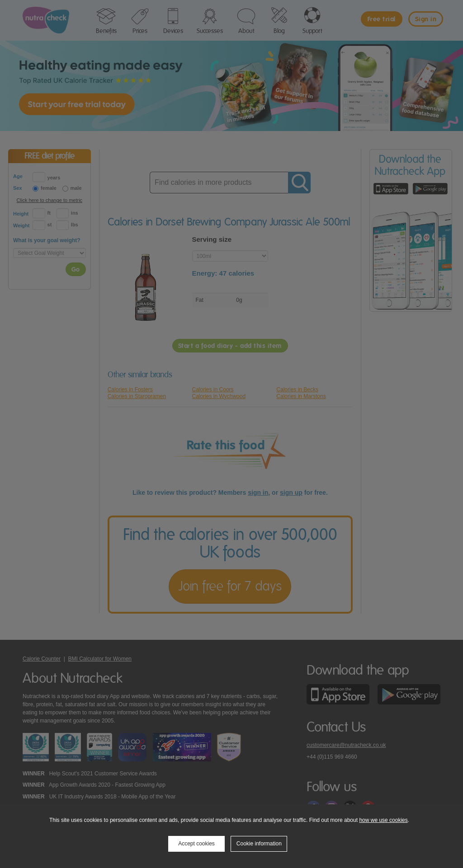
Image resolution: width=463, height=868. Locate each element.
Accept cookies (196, 844)
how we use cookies (383, 820)
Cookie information (259, 844)
